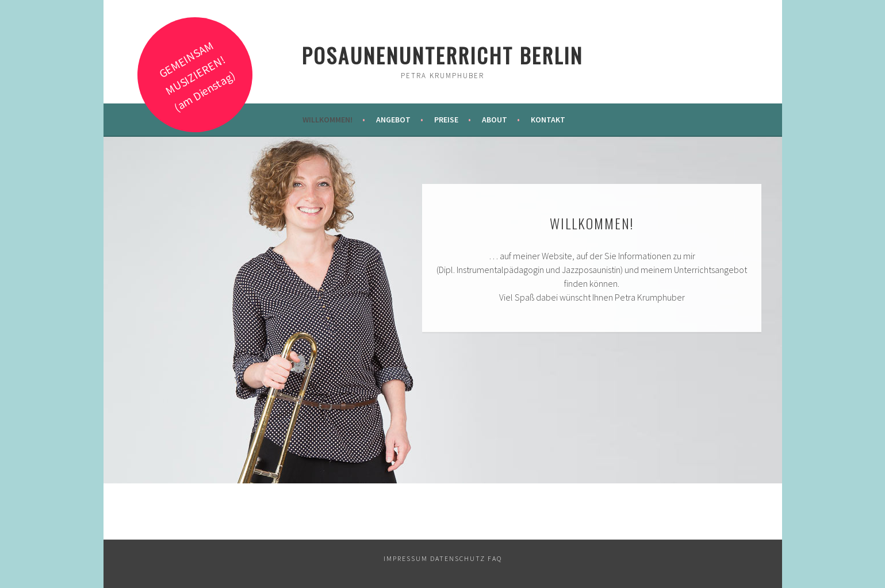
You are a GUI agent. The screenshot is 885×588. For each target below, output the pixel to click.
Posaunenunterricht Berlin (442, 55)
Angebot (393, 120)
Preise (446, 120)
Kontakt (548, 120)
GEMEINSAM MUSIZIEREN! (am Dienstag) (197, 76)
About (495, 120)
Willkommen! (327, 120)
